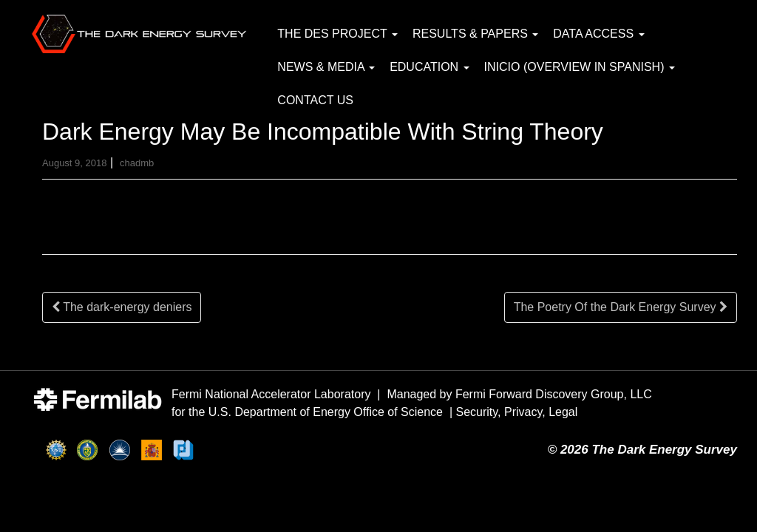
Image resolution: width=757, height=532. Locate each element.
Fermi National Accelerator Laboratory (271, 394)
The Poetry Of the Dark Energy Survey (621, 307)
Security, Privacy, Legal (517, 412)
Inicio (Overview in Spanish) (580, 67)
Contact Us (315, 100)
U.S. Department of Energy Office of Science (326, 412)
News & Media (326, 67)
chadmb (137, 163)
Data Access (598, 34)
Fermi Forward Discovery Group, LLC (554, 394)
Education (429, 67)
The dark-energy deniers (122, 307)
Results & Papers (475, 34)
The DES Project (337, 34)
